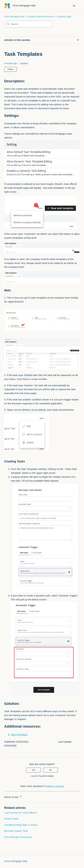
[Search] (29, 24)
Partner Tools (11, 819)
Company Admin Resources (40, 17)
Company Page (64, 17)
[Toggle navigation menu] (74, 6)
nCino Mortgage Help (14, 17)
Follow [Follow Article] (10, 69)
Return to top (13, 796)
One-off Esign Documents (18, 837)
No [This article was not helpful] (50, 770)
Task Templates (19, 735)
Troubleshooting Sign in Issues (21, 825)
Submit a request (55, 786)
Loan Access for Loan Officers (20, 813)
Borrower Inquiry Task (16, 831)
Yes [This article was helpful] (34, 770)
